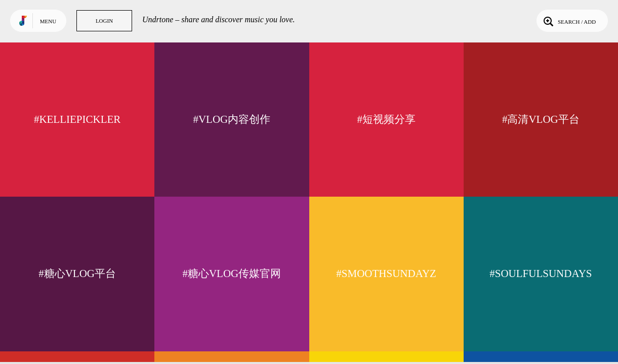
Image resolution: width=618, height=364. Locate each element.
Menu (48, 21)
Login (104, 21)
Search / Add (569, 21)
